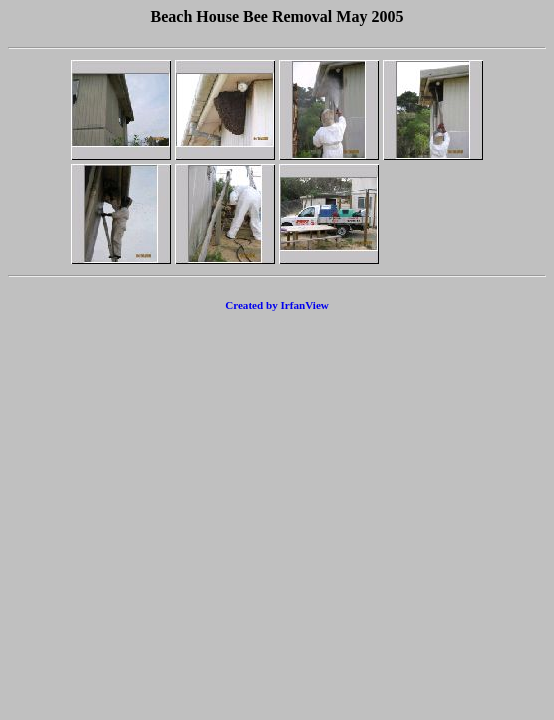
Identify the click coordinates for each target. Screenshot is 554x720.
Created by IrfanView (277, 305)
